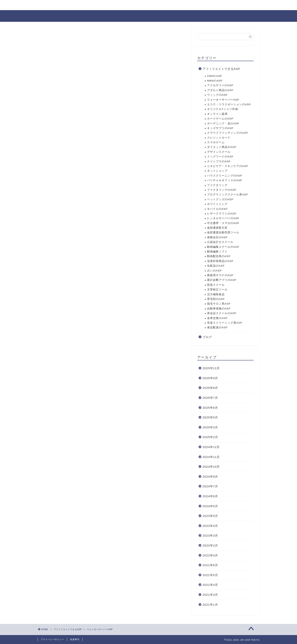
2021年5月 (210, 575)
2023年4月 (210, 526)
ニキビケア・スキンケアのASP (228, 166)
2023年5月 (210, 516)
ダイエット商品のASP (222, 147)
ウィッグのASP (217, 95)
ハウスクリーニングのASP (225, 176)
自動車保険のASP (219, 309)
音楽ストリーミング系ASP (225, 323)
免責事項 (75, 639)
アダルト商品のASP (220, 90)
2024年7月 (210, 486)
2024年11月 (211, 457)
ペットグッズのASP (220, 199)
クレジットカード (219, 138)
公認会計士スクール (220, 242)
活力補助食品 (216, 294)
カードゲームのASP (220, 119)
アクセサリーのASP (220, 85)
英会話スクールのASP (222, 313)
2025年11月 (211, 368)
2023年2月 (210, 545)
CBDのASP (215, 76)
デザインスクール (219, 152)
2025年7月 (210, 398)
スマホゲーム (216, 142)
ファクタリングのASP (222, 190)
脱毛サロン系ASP (219, 304)
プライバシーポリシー (52, 639)
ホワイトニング (217, 204)
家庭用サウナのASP (220, 275)
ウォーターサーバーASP (223, 100)
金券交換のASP (217, 318)
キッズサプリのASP (220, 128)
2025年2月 (210, 437)
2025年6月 (210, 408)
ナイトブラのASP (219, 161)
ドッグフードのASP (220, 157)
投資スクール (216, 285)
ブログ (207, 337)
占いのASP (214, 271)
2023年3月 (210, 535)
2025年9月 (210, 378)
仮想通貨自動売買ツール (223, 232)
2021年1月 (210, 605)
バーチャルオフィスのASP (225, 180)
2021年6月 (210, 565)
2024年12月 (211, 447)
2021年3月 (210, 595)
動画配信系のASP (219, 256)
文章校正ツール (217, 289)
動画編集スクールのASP (223, 247)
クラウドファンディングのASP (228, 133)
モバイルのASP (217, 209)
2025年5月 (210, 417)
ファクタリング (217, 185)
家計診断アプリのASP (222, 280)
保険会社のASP (217, 237)
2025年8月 (210, 388)
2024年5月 (210, 506)
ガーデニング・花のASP (223, 123)
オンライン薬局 (217, 114)
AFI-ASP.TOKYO (148, 16)
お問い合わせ (52, 5)
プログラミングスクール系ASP (228, 195)
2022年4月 (210, 555)
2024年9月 (210, 477)
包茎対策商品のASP (220, 261)
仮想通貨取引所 (217, 228)
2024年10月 (211, 467)
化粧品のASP (216, 266)
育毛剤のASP (216, 299)
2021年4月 (210, 585)
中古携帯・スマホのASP (223, 223)
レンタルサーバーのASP (223, 218)
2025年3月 (210, 427)
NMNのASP (215, 81)
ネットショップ (217, 171)
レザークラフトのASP (222, 214)
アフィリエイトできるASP (221, 69)
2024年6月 (210, 496)
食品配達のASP (217, 327)
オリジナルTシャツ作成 (223, 109)
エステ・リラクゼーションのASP (229, 104)
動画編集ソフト (217, 252)
